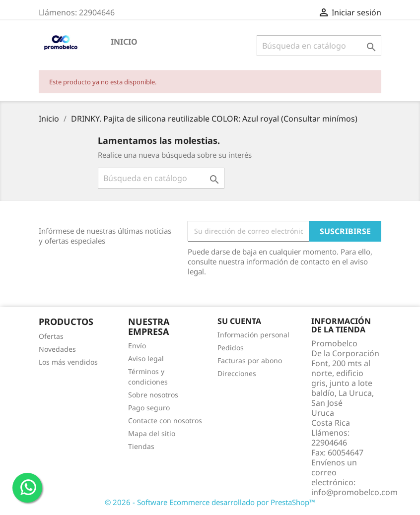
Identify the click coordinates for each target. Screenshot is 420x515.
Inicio (124, 42)
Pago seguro (149, 408)
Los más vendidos (68, 362)
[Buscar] (319, 46)
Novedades (57, 349)
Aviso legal (146, 358)
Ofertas (51, 336)
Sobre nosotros (153, 395)
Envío (137, 346)
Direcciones (237, 373)
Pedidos (231, 348)
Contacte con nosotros (165, 420)
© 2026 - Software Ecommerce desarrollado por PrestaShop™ (210, 502)
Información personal (253, 335)
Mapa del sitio (152, 433)
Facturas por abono (250, 360)
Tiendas (141, 446)
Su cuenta (239, 321)
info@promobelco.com (354, 492)
